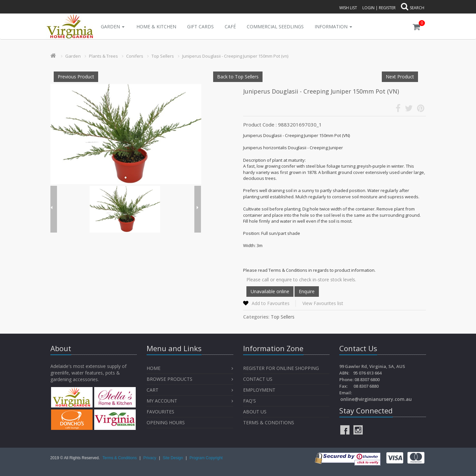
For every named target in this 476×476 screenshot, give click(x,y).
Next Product (400, 77)
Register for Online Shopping (281, 368)
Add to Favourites (271, 303)
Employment (259, 390)
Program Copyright (206, 458)
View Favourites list (323, 303)
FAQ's (250, 401)
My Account (162, 401)
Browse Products (169, 379)
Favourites (161, 412)
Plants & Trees (103, 56)
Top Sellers (163, 56)
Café (230, 27)
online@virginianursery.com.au (376, 399)
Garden (113, 27)
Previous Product (76, 77)
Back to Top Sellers (238, 77)
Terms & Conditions (269, 422)
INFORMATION (333, 27)
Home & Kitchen (156, 27)
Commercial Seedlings (275, 27)
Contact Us (258, 379)
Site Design (173, 458)
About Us (255, 412)
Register (387, 8)
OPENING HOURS (166, 422)
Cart (153, 390)
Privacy (150, 458)
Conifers (135, 56)
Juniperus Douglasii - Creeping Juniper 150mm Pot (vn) (235, 56)
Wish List (348, 8)
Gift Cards (200, 27)
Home (154, 368)
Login (368, 8)
